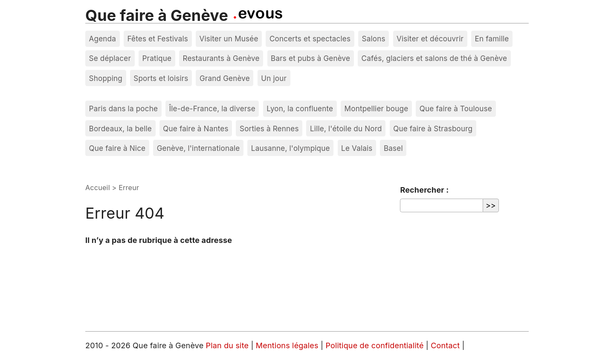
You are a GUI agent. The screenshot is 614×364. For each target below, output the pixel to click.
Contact (446, 345)
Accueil (98, 188)
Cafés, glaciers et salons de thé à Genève (434, 58)
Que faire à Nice (117, 148)
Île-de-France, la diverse (212, 108)
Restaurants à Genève (221, 58)
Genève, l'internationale (198, 148)
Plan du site (227, 345)
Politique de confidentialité (375, 345)
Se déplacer (110, 58)
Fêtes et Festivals (158, 39)
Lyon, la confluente (300, 108)
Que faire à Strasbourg (433, 129)
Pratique (157, 58)
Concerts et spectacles (310, 39)
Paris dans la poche (124, 108)
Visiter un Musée (229, 39)
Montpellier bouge (377, 108)
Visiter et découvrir (430, 39)
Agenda (103, 39)
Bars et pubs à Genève (310, 58)
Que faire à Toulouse (456, 108)
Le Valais (357, 148)
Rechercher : (424, 190)
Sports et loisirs (161, 78)
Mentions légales (288, 345)
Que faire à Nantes (195, 129)
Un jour (274, 78)
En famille (492, 39)
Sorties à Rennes (269, 129)
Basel (393, 148)
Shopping (106, 78)
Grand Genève (225, 78)
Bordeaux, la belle (120, 129)
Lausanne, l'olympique (291, 148)
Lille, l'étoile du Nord (346, 129)
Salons (374, 39)
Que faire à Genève (157, 15)
